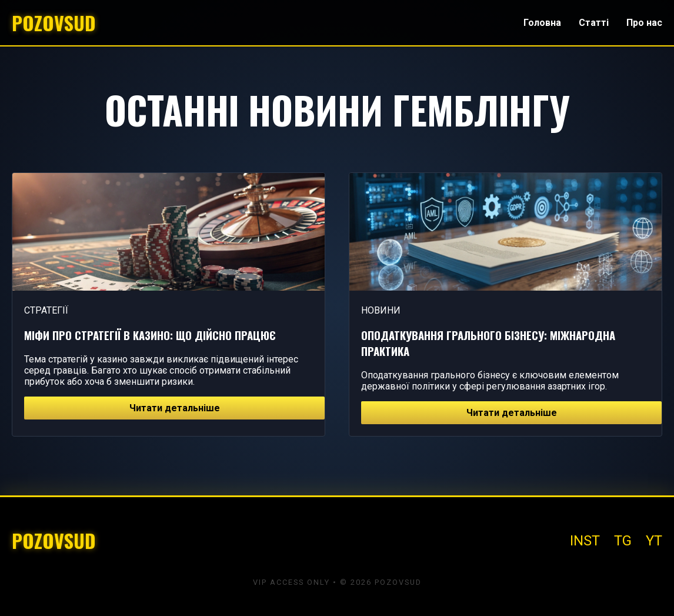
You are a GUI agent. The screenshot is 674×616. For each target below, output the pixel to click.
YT (654, 541)
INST (585, 541)
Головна (542, 23)
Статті (594, 23)
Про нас (644, 23)
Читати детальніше (175, 408)
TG (623, 541)
